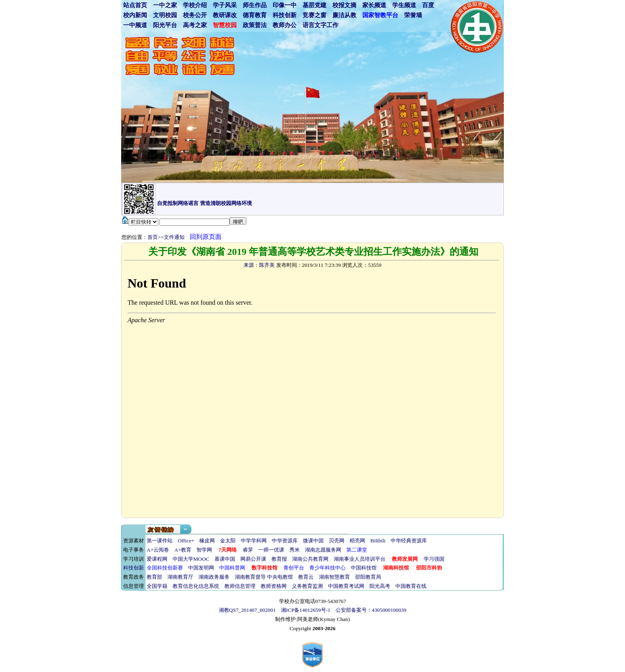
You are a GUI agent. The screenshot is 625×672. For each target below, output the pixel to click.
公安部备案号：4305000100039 (371, 610)
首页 (153, 237)
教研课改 (225, 15)
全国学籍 (157, 586)
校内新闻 (135, 15)
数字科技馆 (264, 568)
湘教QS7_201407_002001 (247, 610)
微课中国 (313, 541)
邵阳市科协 (429, 568)
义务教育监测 (307, 586)
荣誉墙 (413, 15)
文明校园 (165, 15)
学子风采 (225, 5)
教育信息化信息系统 (196, 586)
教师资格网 (274, 586)
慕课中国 (225, 559)
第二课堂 (357, 550)
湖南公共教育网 (310, 559)
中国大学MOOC (191, 559)
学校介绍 (195, 5)
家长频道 (374, 5)
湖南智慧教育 (334, 577)
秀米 (295, 550)
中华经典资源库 (409, 541)
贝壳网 (337, 541)
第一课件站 (160, 541)
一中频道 (135, 25)
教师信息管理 (240, 586)
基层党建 (314, 5)
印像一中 (285, 5)
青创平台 (294, 568)
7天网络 (228, 550)
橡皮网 (207, 541)
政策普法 (255, 25)
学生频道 (404, 5)
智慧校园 (225, 25)
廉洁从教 (344, 15)
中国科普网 (232, 568)
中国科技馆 (364, 568)
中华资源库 (285, 541)
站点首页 (135, 5)
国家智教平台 (380, 15)
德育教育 (255, 15)
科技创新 (285, 15)
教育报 (279, 559)
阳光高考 (380, 586)
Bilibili (378, 541)
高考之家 (195, 25)
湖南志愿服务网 (323, 550)
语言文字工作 (320, 25)
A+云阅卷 (158, 550)
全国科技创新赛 (165, 568)
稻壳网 (357, 541)
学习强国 (434, 559)
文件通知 (174, 237)
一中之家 (165, 5)
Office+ (186, 541)
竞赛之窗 (314, 15)
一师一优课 (271, 550)
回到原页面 (206, 237)
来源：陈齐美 (259, 265)
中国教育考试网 (346, 586)
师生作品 (255, 5)
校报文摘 (344, 5)
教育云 (306, 577)
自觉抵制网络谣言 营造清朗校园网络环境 (204, 203)
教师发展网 (405, 559)
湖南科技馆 (396, 568)
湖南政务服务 (214, 577)
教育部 (154, 577)
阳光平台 (165, 25)
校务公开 (195, 15)
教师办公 (285, 25)
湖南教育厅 (180, 577)
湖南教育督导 (250, 577)
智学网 (204, 550)
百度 (428, 5)
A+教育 (183, 550)
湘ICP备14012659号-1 (306, 610)
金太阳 (228, 541)
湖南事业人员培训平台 (360, 559)
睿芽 (248, 550)
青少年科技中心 (327, 568)
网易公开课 (253, 559)
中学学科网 (254, 541)
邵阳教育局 (368, 577)
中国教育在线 (411, 586)
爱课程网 (157, 559)
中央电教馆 (280, 577)
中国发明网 (201, 568)
